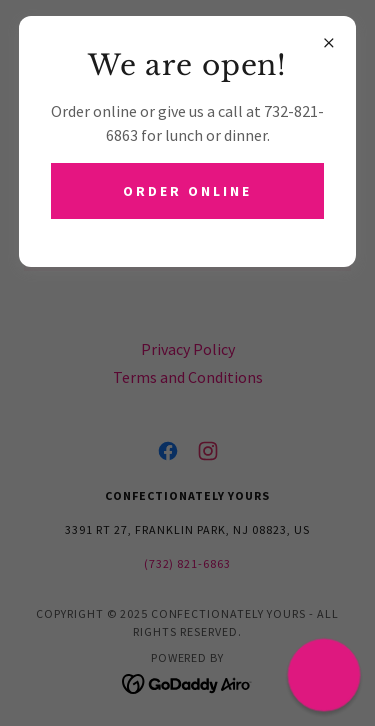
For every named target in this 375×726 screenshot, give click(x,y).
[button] (324, 675)
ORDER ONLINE (187, 191)
